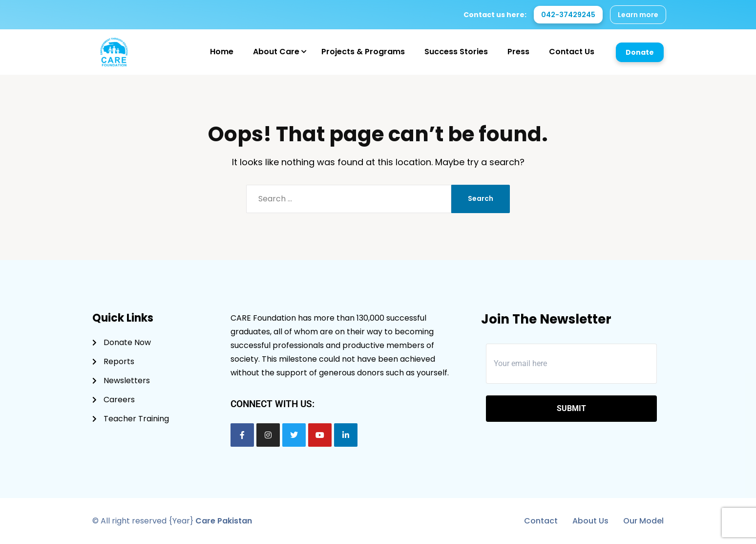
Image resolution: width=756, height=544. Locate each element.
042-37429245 (568, 15)
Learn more (638, 15)
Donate (640, 52)
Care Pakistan (224, 521)
